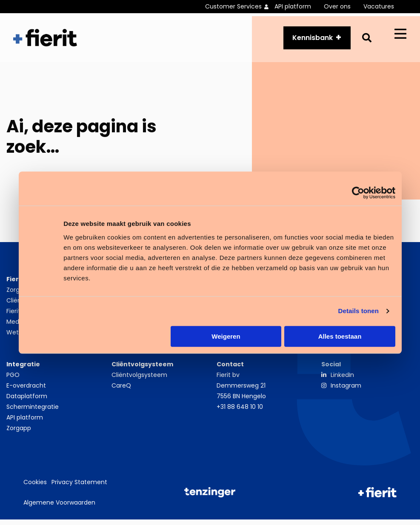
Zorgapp (19, 434)
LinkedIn (342, 380)
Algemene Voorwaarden (59, 508)
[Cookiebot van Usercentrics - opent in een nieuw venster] (358, 193)
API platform (293, 6)
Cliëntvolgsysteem (139, 380)
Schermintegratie (33, 412)
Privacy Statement (79, 488)
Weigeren (226, 336)
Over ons (337, 6)
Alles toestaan (340, 336)
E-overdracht (26, 391)
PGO (13, 380)
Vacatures (379, 6)
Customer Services (233, 6)
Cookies (35, 488)
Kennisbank (313, 40)
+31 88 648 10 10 (240, 412)
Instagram (346, 391)
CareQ (121, 391)
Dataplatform (27, 402)
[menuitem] (240, 7)
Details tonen (359, 311)
